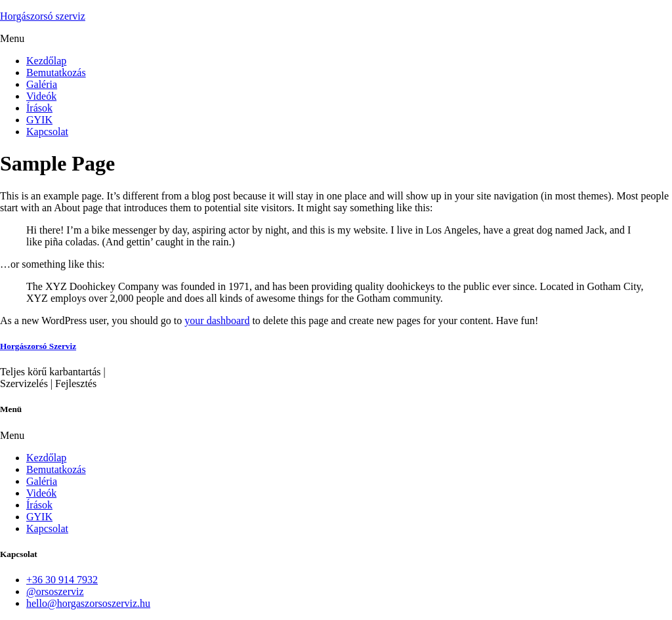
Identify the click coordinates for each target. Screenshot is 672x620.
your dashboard (217, 320)
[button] (336, 39)
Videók (41, 96)
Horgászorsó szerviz (43, 16)
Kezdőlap (46, 61)
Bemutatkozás (56, 72)
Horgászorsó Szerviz (38, 346)
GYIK (39, 120)
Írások (39, 108)
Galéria (42, 84)
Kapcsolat (47, 132)
